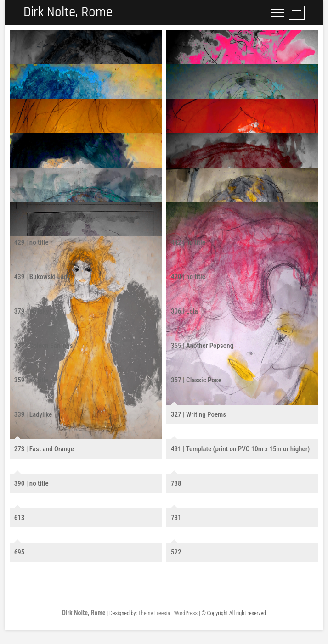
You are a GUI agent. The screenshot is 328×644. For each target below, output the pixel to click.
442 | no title (188, 242)
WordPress (186, 613)
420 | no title (188, 277)
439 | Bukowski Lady (42, 277)
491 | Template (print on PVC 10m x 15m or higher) (240, 449)
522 (176, 552)
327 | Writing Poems (198, 414)
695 (20, 552)
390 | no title (31, 483)
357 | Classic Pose (196, 380)
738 (176, 483)
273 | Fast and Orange (44, 449)
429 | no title (31, 242)
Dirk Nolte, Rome (70, 13)
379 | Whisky (32, 311)
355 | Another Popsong (202, 346)
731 (176, 518)
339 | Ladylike (33, 414)
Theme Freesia (154, 613)
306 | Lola (184, 311)
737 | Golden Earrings (44, 346)
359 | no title (31, 380)
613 (20, 518)
